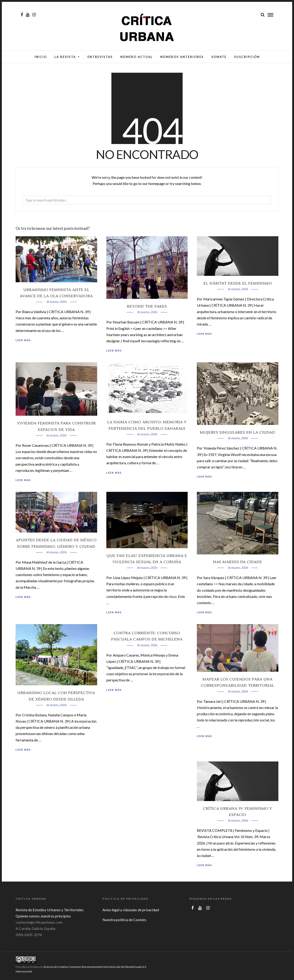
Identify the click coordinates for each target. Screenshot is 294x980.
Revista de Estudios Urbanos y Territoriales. (50, 911)
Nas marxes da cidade (238, 563)
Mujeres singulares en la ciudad (238, 434)
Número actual (137, 57)
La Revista (65, 57)
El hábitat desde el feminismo (238, 285)
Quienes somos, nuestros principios (43, 917)
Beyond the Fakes (147, 308)
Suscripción (247, 57)
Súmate (219, 57)
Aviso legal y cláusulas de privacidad (131, 911)
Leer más (205, 335)
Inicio (41, 57)
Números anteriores (182, 57)
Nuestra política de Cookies (124, 921)
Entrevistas (100, 57)
